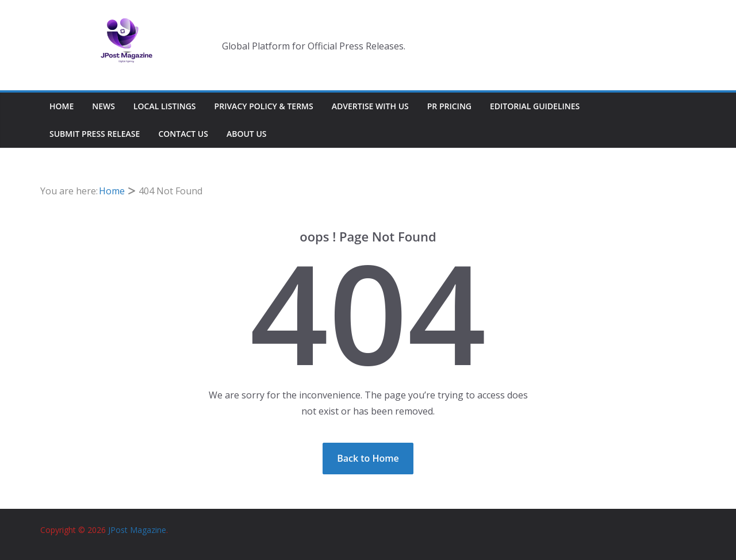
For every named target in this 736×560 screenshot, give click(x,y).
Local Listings (165, 106)
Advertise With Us (370, 106)
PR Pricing (449, 106)
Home (62, 106)
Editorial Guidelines (535, 106)
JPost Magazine (137, 530)
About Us (247, 134)
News (103, 106)
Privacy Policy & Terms (264, 106)
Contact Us (183, 134)
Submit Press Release (95, 134)
